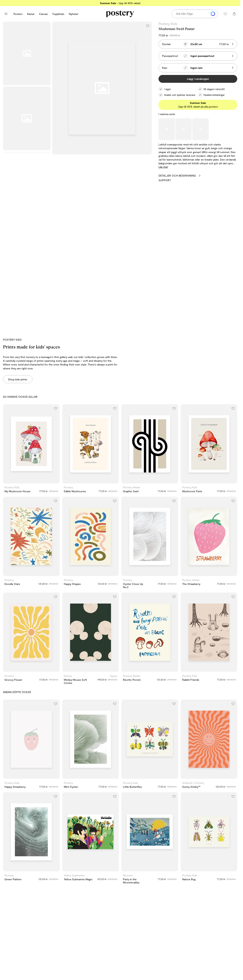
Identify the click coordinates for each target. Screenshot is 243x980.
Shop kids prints (18, 379)
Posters (18, 14)
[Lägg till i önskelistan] (148, 26)
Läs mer (163, 167)
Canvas (43, 14)
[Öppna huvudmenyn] (6, 14)
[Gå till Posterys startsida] (120, 14)
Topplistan (58, 14)
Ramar (31, 14)
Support (165, 180)
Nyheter (74, 14)
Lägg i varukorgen (198, 79)
